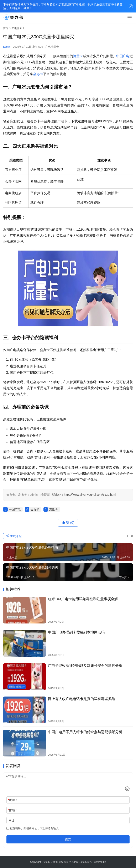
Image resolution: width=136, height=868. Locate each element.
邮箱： (13, 810)
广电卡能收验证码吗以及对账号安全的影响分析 (85, 666)
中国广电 (123, 56)
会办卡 (38, 74)
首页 (6, 28)
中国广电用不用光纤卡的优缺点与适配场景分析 (85, 732)
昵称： (13, 800)
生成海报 (14, 536)
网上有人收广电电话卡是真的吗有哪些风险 (82, 699)
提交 (68, 839)
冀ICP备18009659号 (81, 862)
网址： (13, 820)
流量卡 (78, 56)
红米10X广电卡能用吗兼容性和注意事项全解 (83, 599)
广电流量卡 (52, 47)
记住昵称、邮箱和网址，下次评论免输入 (33, 828)
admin (7, 47)
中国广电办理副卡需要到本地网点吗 (76, 632)
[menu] (130, 18)
